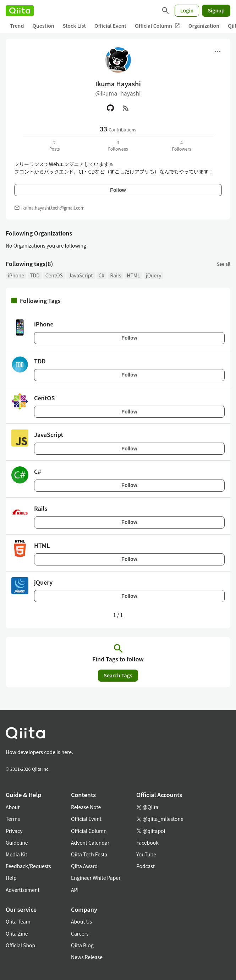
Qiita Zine (17, 933)
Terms (13, 819)
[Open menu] (218, 52)
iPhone (16, 275)
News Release (87, 957)
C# (102, 275)
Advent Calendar (90, 843)
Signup (216, 10)
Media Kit (17, 854)
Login (187, 10)
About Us (81, 921)
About (13, 807)
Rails (116, 275)
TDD (35, 275)
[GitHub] (110, 108)
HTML (133, 275)
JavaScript (81, 275)
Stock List (74, 26)
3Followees (118, 145)
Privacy (14, 831)
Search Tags (118, 675)
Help (11, 878)
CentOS (54, 275)
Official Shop (20, 945)
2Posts (55, 145)
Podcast (146, 866)
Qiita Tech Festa (89, 854)
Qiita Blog (82, 945)
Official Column (157, 26)
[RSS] (126, 108)
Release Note (86, 807)
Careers (80, 933)
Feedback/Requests (28, 866)
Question (43, 26)
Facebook (147, 843)
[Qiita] (20, 11)
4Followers (181, 145)
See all (224, 264)
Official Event (110, 26)
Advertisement (23, 890)
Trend (17, 26)
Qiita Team (18, 921)
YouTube (146, 854)
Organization (204, 26)
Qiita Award (84, 866)
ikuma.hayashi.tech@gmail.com (53, 208)
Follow (118, 190)
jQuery (154, 275)
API (75, 890)
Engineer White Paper (96, 878)
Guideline (17, 843)
